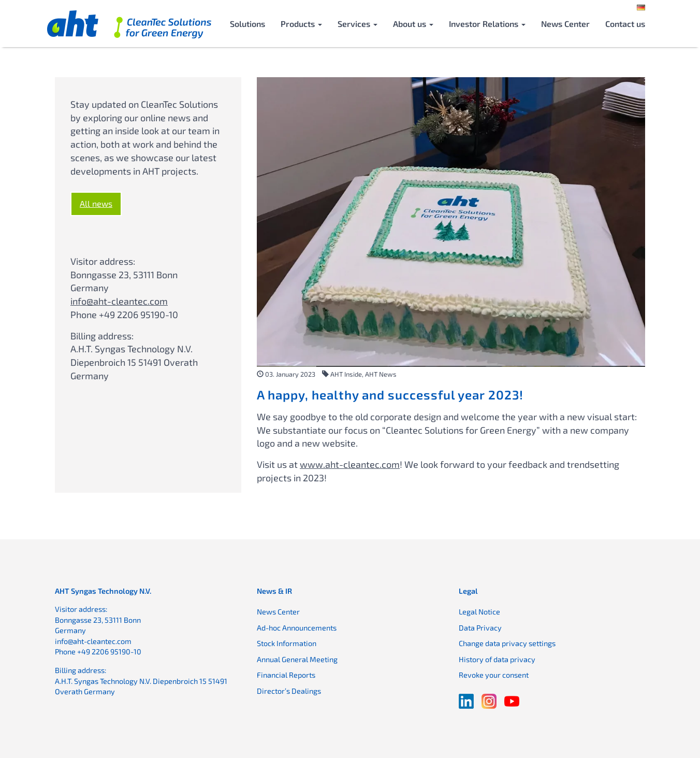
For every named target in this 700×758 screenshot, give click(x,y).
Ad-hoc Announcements (297, 628)
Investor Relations (487, 24)
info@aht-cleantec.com (119, 301)
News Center (565, 24)
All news (96, 203)
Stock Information (287, 643)
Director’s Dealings (289, 691)
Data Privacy (480, 628)
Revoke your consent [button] (494, 675)
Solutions (247, 24)
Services (358, 24)
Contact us (625, 24)
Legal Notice (479, 612)
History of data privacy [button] (497, 659)
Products (301, 24)
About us (413, 24)
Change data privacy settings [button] (507, 643)
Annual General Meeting (297, 659)
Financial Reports (286, 675)
